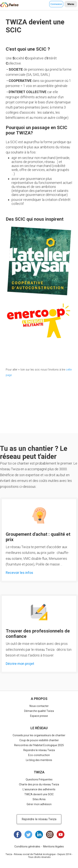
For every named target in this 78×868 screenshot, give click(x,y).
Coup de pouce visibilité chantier (39, 740)
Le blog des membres (39, 760)
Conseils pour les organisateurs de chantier (39, 735)
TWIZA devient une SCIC (39, 794)
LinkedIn (39, 834)
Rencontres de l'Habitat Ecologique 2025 (39, 745)
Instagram (50, 834)
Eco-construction (39, 755)
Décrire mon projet (20, 664)
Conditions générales (27, 846)
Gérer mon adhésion (39, 804)
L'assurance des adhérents (39, 789)
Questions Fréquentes (39, 779)
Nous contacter (39, 706)
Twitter (28, 834)
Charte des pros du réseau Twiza (39, 784)
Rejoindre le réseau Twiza (39, 750)
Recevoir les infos (19, 573)
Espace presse (39, 716)
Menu (71, 4)
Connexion (56, 4)
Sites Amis (39, 799)
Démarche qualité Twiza (39, 711)
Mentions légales (53, 846)
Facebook (18, 834)
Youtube (61, 834)
